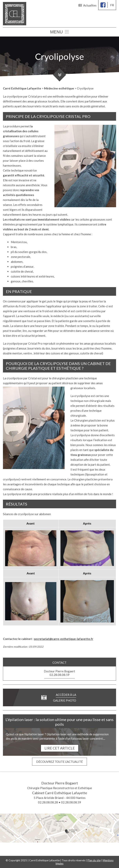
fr (112, 5)
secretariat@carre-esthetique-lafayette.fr (64, 639)
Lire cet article (60, 748)
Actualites (87, 5)
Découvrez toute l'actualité (59, 762)
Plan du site (94, 860)
